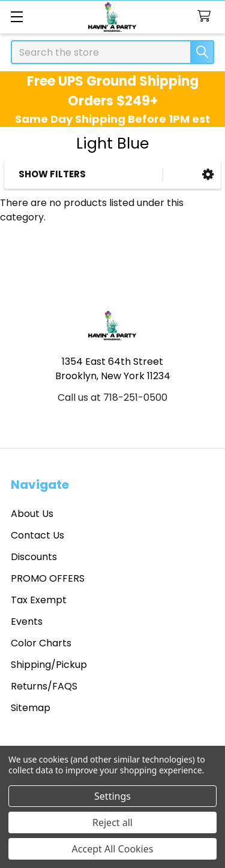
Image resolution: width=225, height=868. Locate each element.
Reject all (112, 822)
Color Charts (41, 643)
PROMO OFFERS (48, 578)
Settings (112, 796)
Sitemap (31, 708)
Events (27, 621)
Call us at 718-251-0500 (112, 397)
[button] (208, 175)
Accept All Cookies (113, 849)
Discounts (34, 557)
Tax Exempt (39, 600)
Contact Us (37, 535)
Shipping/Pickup (49, 665)
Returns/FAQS (44, 686)
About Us (32, 514)
